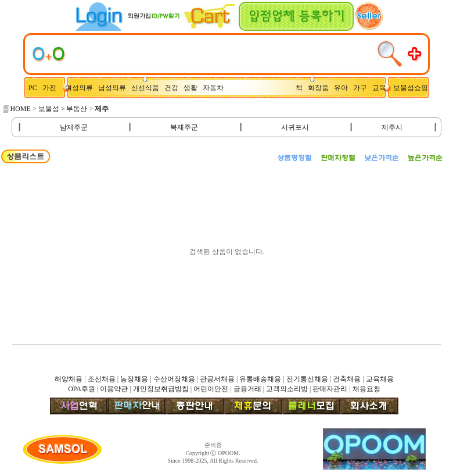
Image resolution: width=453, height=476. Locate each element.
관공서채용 (217, 379)
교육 (382, 88)
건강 (174, 88)
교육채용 (380, 379)
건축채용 (347, 379)
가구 (362, 88)
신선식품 (147, 88)
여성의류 (80, 88)
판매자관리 (330, 389)
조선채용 (102, 379)
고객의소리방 (287, 389)
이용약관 (114, 389)
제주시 (392, 127)
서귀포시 (295, 127)
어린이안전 (211, 389)
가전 (52, 88)
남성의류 (115, 88)
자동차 (215, 88)
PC (34, 88)
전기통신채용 (307, 379)
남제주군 (74, 127)
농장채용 (134, 379)
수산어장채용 (174, 379)
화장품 (321, 88)
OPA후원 (82, 389)
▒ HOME (17, 109)
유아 (344, 88)
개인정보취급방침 (161, 389)
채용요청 (366, 389)
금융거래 (247, 389)
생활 (193, 88)
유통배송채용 (260, 379)
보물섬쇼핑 (411, 88)
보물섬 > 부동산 (63, 109)
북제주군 (184, 127)
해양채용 (69, 379)
